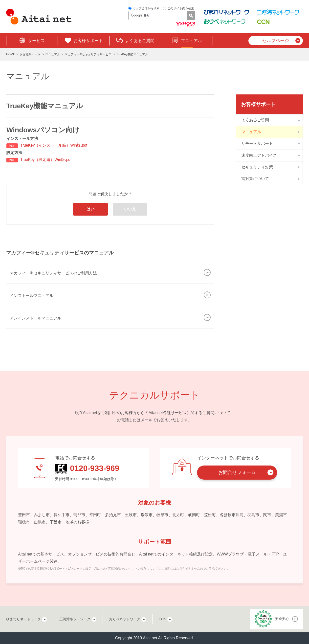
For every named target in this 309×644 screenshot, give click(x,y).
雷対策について (255, 179)
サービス (36, 41)
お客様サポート (88, 41)
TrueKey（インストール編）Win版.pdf (54, 145)
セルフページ (276, 41)
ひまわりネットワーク (23, 619)
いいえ (130, 209)
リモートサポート (257, 144)
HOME (11, 54)
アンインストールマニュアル (36, 318)
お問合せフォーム (237, 473)
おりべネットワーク (125, 619)
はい (90, 209)
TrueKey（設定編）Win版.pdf (46, 160)
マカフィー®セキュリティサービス (88, 54)
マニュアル (191, 41)
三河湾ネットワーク (75, 619)
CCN (162, 619)
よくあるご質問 (140, 41)
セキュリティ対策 (257, 167)
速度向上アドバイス (259, 155)
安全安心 (282, 619)
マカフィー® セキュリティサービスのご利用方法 (53, 273)
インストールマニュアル (32, 296)
